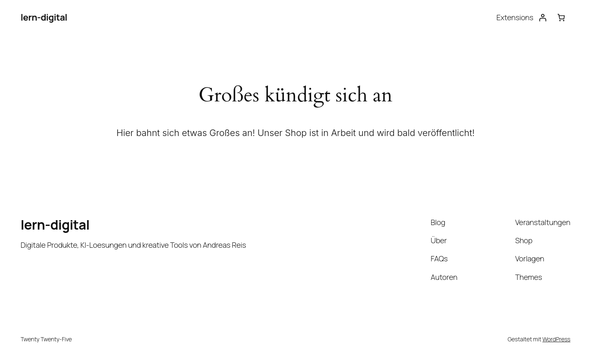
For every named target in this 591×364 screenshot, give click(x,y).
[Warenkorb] (561, 18)
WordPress (556, 339)
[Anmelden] (543, 18)
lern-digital (44, 17)
